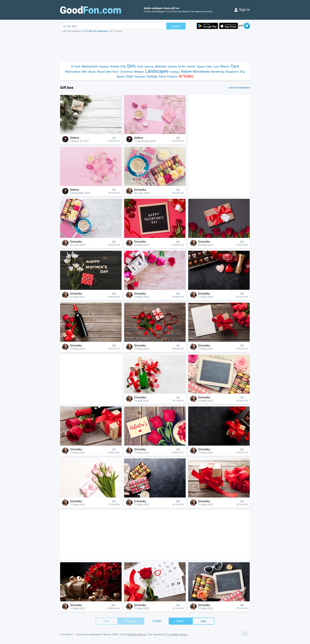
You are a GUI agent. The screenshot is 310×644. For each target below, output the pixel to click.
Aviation (104, 67)
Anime (115, 66)
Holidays (175, 72)
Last (203, 621)
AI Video (186, 76)
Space (201, 67)
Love (216, 67)
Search (176, 26)
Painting (149, 67)
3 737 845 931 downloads (95, 31)
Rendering (218, 72)
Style (129, 77)
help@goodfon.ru (136, 634)
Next (181, 621)
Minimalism (73, 72)
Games (172, 67)
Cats (209, 67)
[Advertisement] (155, 48)
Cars (235, 66)
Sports (121, 77)
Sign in (242, 10)
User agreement (157, 634)
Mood (101, 72)
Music (92, 72)
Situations (232, 72)
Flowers (172, 77)
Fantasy (152, 77)
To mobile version (177, 634)
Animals (161, 66)
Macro (225, 66)
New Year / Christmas (119, 72)
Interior (191, 67)
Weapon (139, 72)
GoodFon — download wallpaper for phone (87, 634)
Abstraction (90, 66)
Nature (186, 71)
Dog (242, 72)
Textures (140, 77)
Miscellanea (201, 72)
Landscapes (157, 71)
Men (85, 72)
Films (162, 77)
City (123, 66)
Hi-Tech (76, 67)
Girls (131, 66)
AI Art (182, 67)
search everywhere (239, 88)
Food (140, 67)
